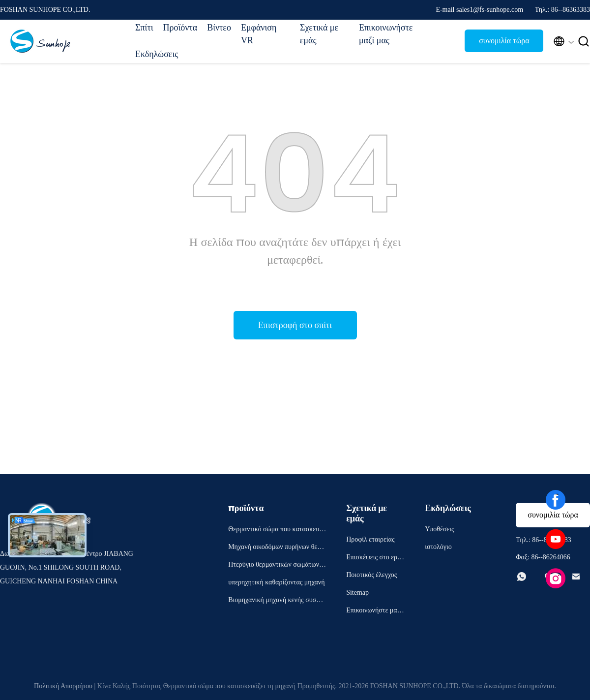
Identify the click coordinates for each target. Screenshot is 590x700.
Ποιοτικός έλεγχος (371, 575)
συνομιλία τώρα (504, 41)
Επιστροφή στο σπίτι (295, 325)
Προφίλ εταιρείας (370, 539)
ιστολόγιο (438, 547)
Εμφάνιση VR (259, 34)
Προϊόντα (180, 28)
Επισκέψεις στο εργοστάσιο (375, 559)
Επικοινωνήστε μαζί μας (383, 34)
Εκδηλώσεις (157, 54)
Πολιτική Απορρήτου (63, 686)
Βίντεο (219, 28)
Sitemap (357, 593)
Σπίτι (144, 28)
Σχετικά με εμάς (319, 34)
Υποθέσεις (440, 529)
